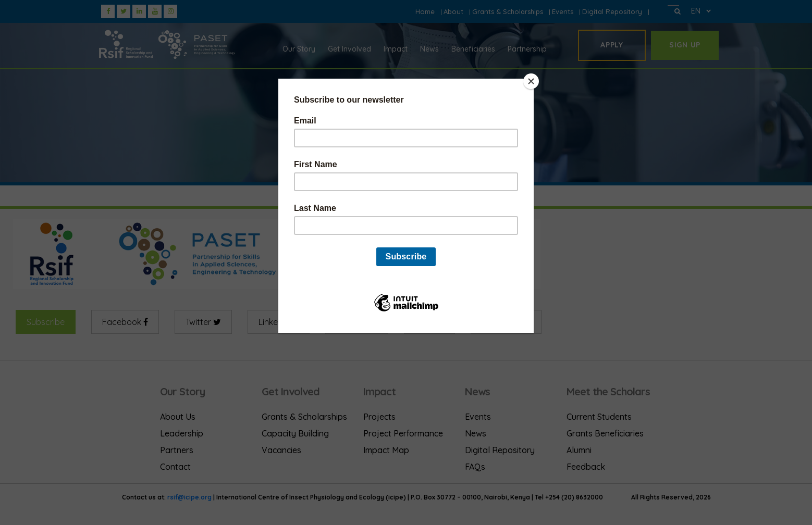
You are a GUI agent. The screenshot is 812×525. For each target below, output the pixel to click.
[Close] (531, 81)
